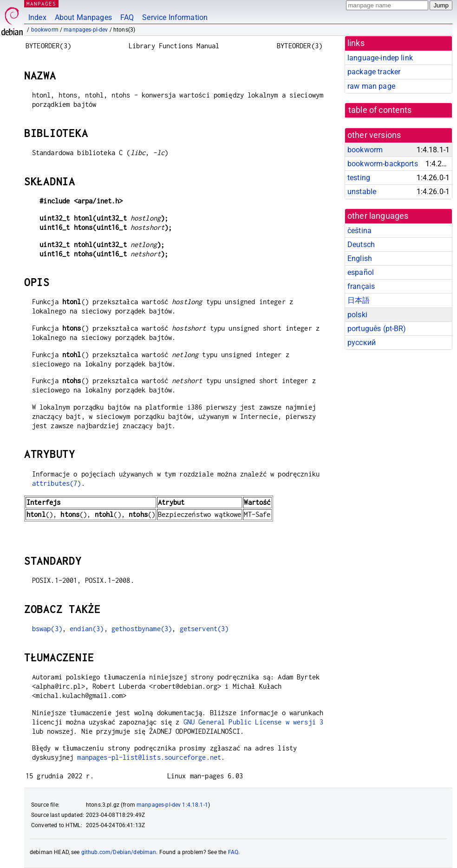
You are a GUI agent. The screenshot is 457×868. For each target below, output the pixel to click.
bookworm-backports (383, 164)
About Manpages (83, 17)
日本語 (359, 300)
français (361, 286)
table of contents (380, 110)
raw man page (371, 86)
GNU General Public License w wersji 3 (254, 722)
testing (359, 178)
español (361, 272)
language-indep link (380, 58)
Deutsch (361, 245)
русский (362, 343)
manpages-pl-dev (86, 30)
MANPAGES (41, 3)
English (360, 258)
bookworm (45, 30)
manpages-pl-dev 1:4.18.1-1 (172, 805)
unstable (362, 192)
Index (37, 17)
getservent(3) (204, 629)
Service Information (175, 17)
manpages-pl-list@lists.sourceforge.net (149, 757)
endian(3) (87, 629)
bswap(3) (47, 629)
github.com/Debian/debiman (119, 852)
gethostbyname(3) (142, 629)
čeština (359, 231)
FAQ (127, 17)
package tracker (374, 72)
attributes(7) (57, 483)
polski (357, 315)
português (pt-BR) (377, 329)
